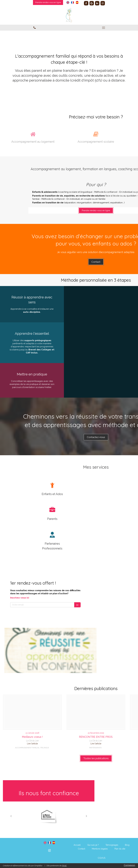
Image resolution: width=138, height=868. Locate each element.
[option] (49, 816)
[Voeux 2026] (32, 712)
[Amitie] (96, 712)
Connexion (129, 865)
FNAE (64, 866)
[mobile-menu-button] (103, 28)
